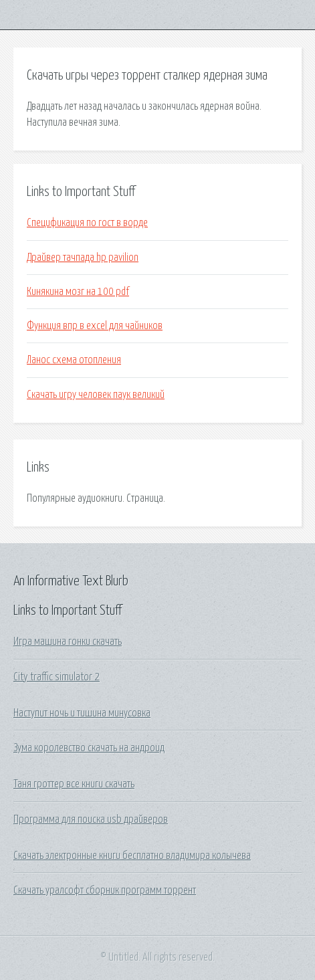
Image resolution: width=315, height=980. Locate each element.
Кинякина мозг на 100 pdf (78, 292)
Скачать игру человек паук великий (96, 395)
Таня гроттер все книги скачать (74, 784)
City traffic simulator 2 (57, 677)
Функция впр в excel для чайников (95, 326)
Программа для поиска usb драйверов (91, 819)
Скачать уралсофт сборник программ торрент (105, 890)
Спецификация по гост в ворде (87, 223)
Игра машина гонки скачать (68, 642)
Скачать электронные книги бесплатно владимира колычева (132, 856)
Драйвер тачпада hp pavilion (83, 258)
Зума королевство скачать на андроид (89, 748)
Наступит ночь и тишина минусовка (82, 713)
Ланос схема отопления (74, 360)
